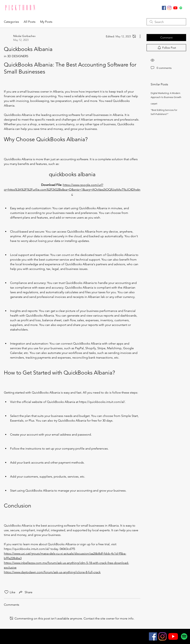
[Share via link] (25, 592)
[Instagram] (169, 8)
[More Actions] (138, 36)
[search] (166, 22)
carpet (154, 104)
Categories (11, 22)
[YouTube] (175, 8)
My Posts (46, 22)
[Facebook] (164, 8)
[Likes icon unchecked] (6, 592)
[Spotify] (181, 8)
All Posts (30, 22)
